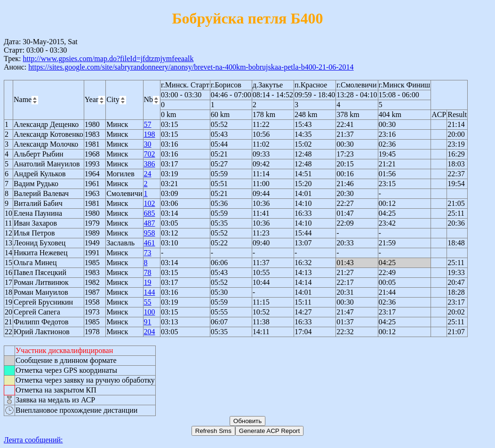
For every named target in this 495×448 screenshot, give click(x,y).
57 (148, 124)
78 (148, 272)
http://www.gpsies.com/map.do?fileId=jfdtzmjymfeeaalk (108, 59)
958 (150, 233)
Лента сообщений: (33, 440)
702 (150, 154)
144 (150, 292)
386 (150, 164)
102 (150, 203)
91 (148, 322)
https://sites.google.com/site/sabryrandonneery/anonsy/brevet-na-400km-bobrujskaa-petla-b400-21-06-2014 (191, 67)
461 (150, 243)
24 (148, 174)
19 (148, 282)
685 (150, 213)
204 (150, 332)
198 (150, 134)
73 (148, 253)
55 (148, 302)
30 (148, 144)
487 (150, 223)
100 (150, 312)
